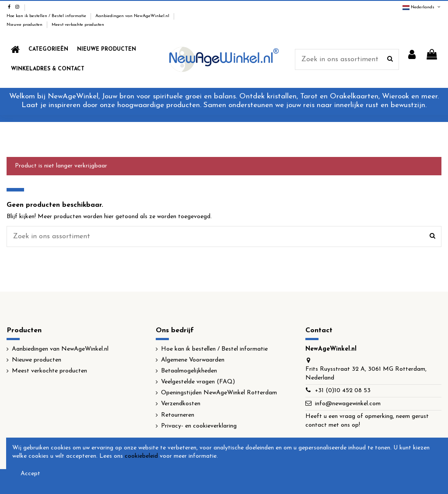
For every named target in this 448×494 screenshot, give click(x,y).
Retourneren (178, 415)
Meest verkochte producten (78, 25)
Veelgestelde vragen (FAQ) (198, 382)
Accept (30, 474)
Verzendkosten (181, 404)
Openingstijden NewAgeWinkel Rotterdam (219, 393)
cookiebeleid (141, 456)
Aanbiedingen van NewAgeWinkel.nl (133, 16)
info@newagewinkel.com (348, 404)
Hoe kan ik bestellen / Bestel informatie (47, 16)
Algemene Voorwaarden (193, 360)
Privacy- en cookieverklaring (199, 426)
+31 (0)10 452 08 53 (343, 391)
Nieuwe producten (25, 25)
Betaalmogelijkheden (189, 371)
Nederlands (422, 7)
